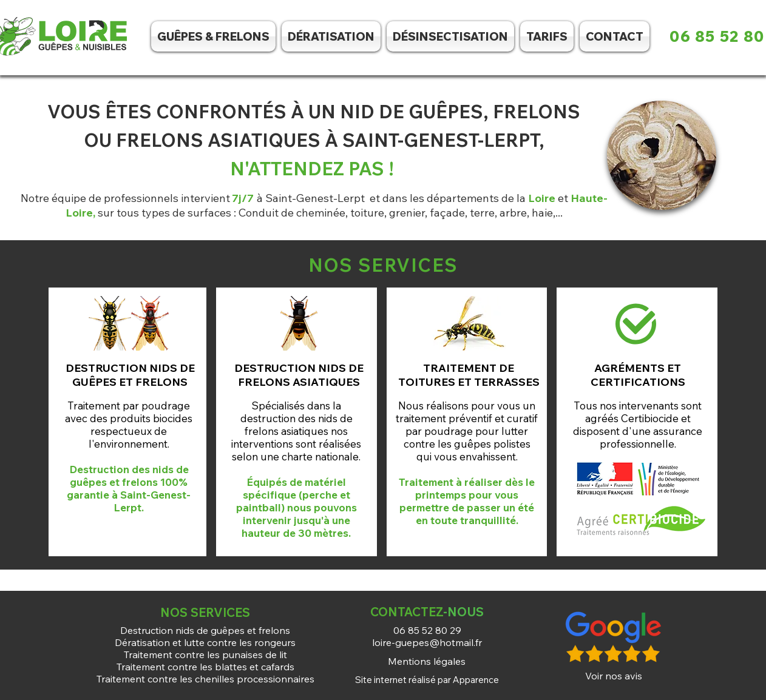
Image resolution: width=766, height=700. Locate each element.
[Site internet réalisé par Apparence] (427, 679)
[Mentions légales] (427, 661)
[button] (450, 36)
